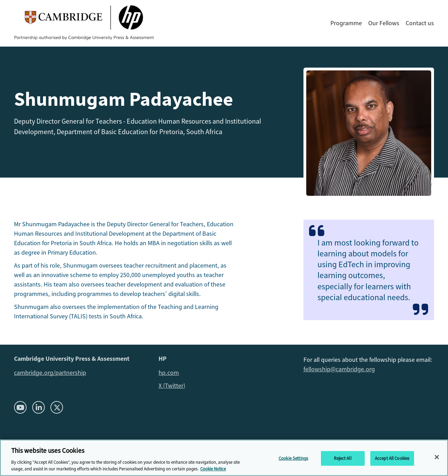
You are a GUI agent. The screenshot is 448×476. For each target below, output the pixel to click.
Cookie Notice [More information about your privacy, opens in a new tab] (213, 469)
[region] (224, 458)
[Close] (437, 457)
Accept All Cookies (392, 458)
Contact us (420, 23)
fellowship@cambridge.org (339, 369)
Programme (346, 23)
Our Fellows (384, 23)
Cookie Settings (293, 458)
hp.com (169, 373)
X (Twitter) (172, 386)
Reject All (342, 458)
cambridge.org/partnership (50, 373)
